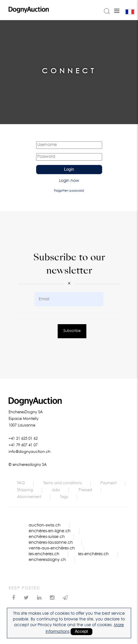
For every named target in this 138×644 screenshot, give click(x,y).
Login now (69, 181)
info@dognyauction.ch (30, 452)
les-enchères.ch (93, 554)
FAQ (21, 483)
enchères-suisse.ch (47, 537)
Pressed (85, 490)
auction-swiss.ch (45, 525)
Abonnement (29, 497)
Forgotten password (69, 191)
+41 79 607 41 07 (23, 445)
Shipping (25, 490)
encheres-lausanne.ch (51, 543)
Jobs (56, 490)
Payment (108, 483)
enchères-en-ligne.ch (50, 531)
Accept (81, 632)
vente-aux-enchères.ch (52, 548)
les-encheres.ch (44, 554)
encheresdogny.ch (47, 560)
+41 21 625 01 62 (23, 439)
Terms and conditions (63, 483)
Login (69, 170)
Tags (64, 497)
